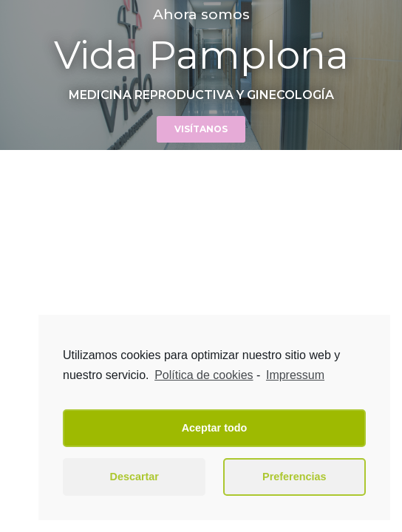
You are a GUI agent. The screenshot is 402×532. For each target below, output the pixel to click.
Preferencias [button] (294, 477)
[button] (201, 129)
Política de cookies (204, 375)
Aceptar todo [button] (215, 428)
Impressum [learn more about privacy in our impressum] (295, 375)
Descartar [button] (134, 477)
